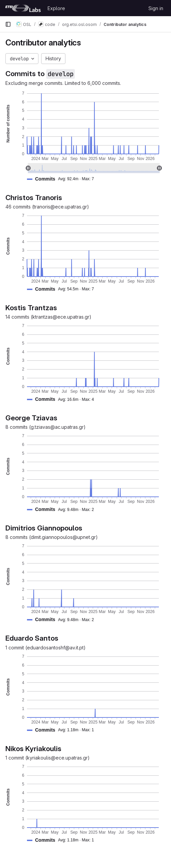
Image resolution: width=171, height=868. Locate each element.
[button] (63, 179)
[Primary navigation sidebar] (8, 24)
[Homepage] (23, 8)
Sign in (156, 8)
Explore (56, 8)
